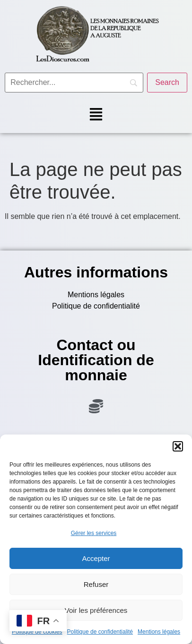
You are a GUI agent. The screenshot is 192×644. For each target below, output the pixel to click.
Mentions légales (159, 632)
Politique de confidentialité (100, 632)
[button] (178, 446)
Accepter (96, 558)
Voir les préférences (96, 610)
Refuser (96, 584)
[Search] (167, 83)
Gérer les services (94, 533)
